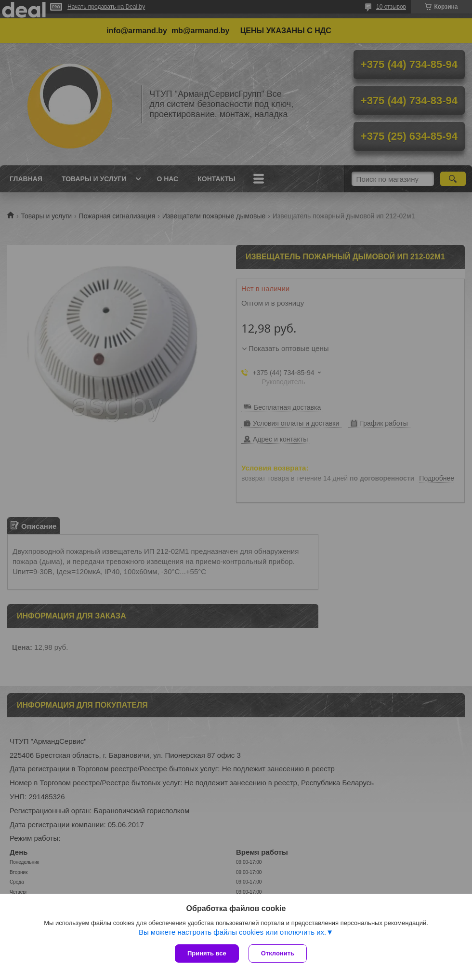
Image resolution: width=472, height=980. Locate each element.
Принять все (207, 953)
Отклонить (278, 953)
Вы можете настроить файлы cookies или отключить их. (232, 932)
